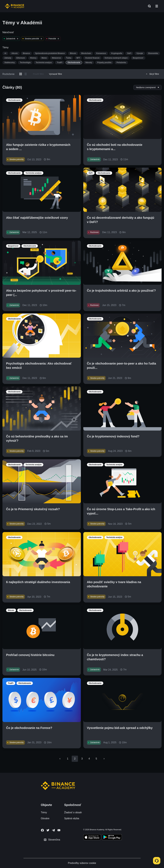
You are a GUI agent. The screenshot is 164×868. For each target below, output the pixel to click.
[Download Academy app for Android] (112, 838)
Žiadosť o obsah (73, 812)
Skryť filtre (152, 74)
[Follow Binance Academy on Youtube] (59, 830)
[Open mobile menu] (157, 6)
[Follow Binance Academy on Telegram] (53, 830)
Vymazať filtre (56, 74)
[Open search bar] (148, 6)
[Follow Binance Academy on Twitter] (48, 830)
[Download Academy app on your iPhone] (92, 838)
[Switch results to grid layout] (21, 74)
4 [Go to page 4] (89, 759)
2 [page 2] (75, 759)
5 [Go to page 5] (96, 759)
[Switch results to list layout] (25, 74)
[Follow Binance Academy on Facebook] (42, 830)
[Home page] (15, 6)
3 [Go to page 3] (82, 759)
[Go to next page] (104, 759)
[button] (157, 6)
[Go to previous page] (60, 759)
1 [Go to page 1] (68, 759)
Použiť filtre (38, 74)
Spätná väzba (72, 818)
